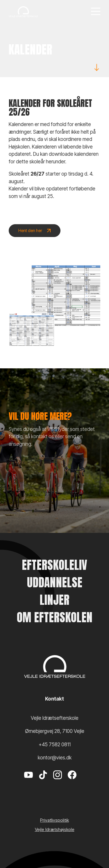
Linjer (54, 600)
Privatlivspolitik (54, 820)
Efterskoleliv (54, 565)
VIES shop (32, 509)
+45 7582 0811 (55, 745)
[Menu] (96, 12)
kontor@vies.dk (55, 758)
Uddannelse (55, 582)
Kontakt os (32, 474)
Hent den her (35, 234)
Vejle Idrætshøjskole (55, 829)
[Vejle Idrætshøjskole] (23, 12)
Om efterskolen (55, 617)
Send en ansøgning (40, 492)
